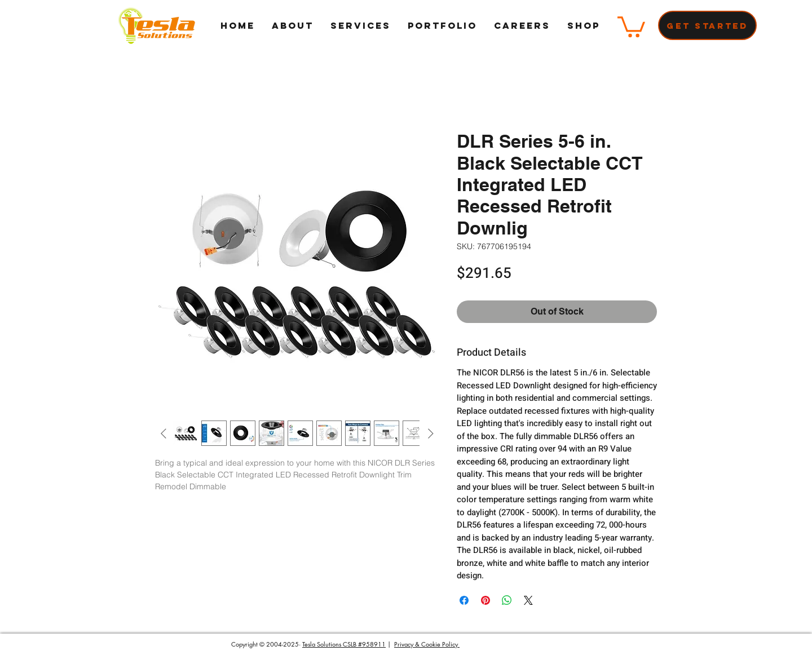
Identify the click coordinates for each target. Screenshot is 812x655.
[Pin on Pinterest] (486, 600)
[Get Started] (707, 25)
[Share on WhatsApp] (507, 600)
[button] (631, 26)
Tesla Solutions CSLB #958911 (344, 644)
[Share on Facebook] (464, 600)
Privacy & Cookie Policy (427, 644)
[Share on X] (528, 600)
